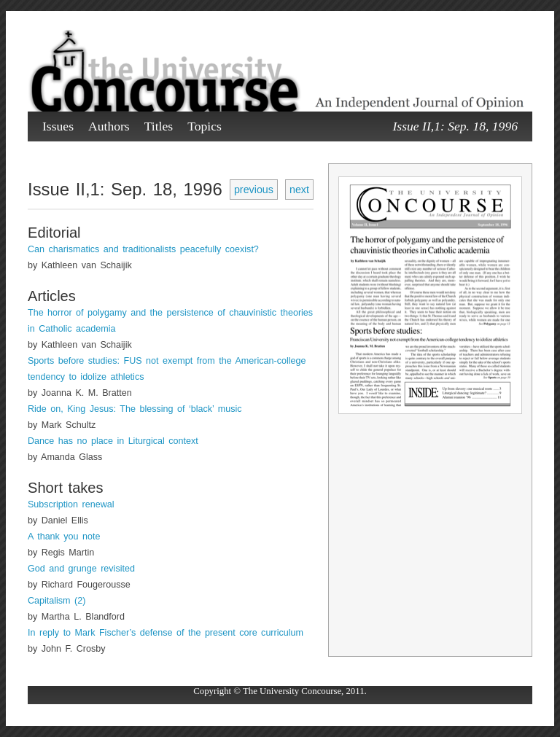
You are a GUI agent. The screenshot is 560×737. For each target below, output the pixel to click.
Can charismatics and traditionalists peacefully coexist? (143, 249)
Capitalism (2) (57, 601)
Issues (58, 126)
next (299, 190)
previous (254, 190)
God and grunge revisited (81, 569)
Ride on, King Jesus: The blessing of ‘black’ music (135, 409)
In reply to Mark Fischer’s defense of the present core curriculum (166, 633)
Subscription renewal (71, 504)
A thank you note (64, 537)
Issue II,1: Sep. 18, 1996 (455, 126)
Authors (109, 126)
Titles (159, 126)
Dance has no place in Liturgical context (113, 441)
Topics (205, 126)
